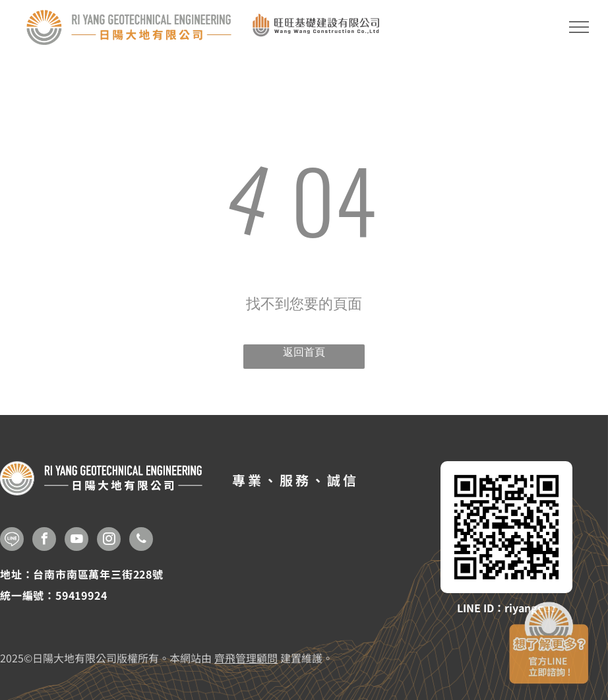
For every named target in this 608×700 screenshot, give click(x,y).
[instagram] (109, 541)
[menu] (579, 27)
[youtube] (76, 541)
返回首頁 (304, 352)
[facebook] (44, 541)
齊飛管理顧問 (246, 658)
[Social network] (12, 541)
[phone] (141, 541)
